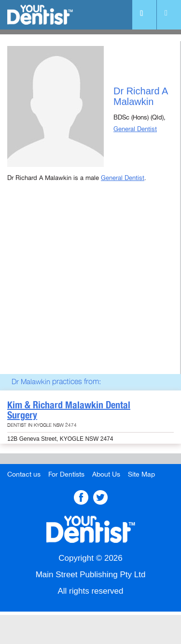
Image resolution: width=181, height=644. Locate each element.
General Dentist (135, 129)
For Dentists (66, 474)
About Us (106, 474)
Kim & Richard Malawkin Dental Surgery (69, 410)
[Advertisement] (90, 291)
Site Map (141, 474)
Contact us (24, 474)
